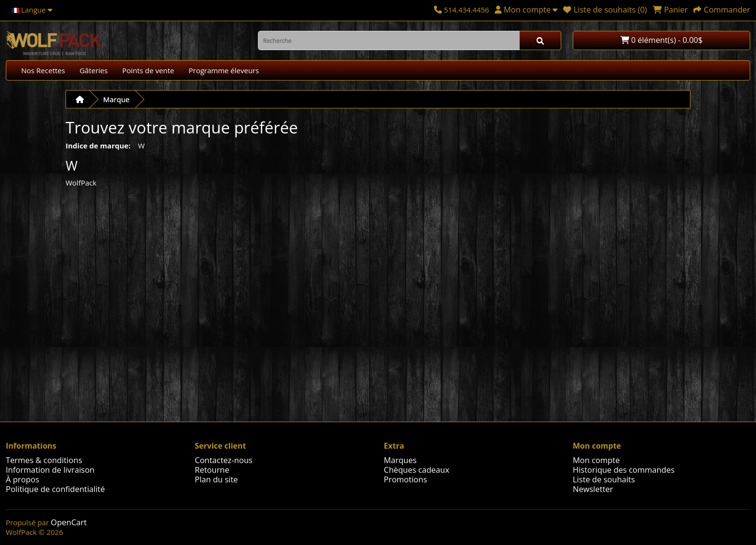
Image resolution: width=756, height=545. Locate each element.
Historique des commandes (624, 470)
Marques (400, 460)
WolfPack (81, 183)
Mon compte (596, 460)
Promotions (405, 479)
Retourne (212, 470)
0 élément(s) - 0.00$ (661, 40)
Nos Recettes (43, 70)
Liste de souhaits (604, 479)
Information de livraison (50, 470)
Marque (116, 99)
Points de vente (148, 70)
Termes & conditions (44, 460)
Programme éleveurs (224, 70)
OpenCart (69, 522)
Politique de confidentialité (55, 489)
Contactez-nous (224, 460)
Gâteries (94, 70)
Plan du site (216, 479)
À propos (22, 479)
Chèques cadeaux (417, 470)
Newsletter (593, 489)
